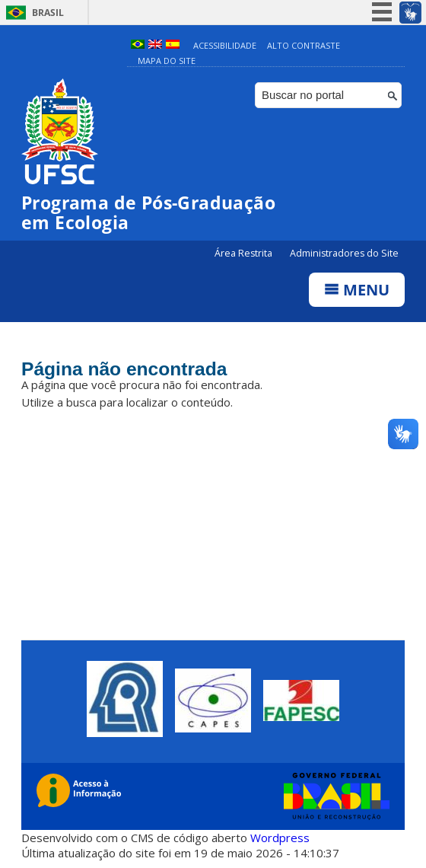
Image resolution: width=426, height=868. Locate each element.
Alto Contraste (304, 45)
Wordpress (280, 838)
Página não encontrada (126, 369)
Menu (357, 290)
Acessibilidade (225, 45)
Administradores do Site (344, 253)
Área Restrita (245, 253)
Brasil (48, 13)
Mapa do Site (167, 61)
